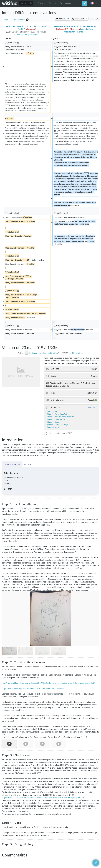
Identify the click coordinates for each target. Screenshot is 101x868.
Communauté (66, 3)
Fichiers (28, 464)
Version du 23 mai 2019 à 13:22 (20, 26)
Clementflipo (78, 353)
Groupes (52, 3)
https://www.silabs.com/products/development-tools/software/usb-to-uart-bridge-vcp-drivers (43, 798)
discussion (31, 29)
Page (6, 20)
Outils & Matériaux (12, 464)
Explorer (41, 3)
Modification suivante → (75, 32)
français (92, 3)
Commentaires (19, 20)
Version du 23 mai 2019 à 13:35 (68, 26)
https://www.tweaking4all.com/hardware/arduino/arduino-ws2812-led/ (33, 688)
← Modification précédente (26, 35)
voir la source (41, 26)
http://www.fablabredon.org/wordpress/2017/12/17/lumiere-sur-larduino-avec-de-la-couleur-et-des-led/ (48, 683)
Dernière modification (48, 353)
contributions (87, 29)
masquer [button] (91, 407)
